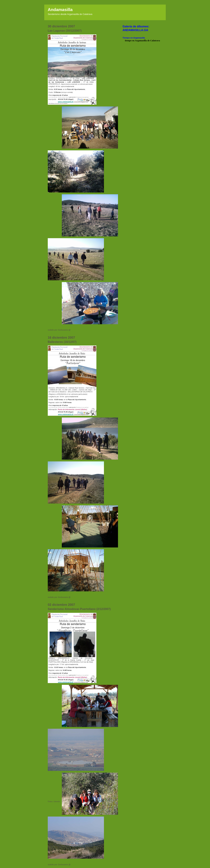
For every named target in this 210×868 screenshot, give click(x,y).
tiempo (128, 40)
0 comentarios (85, 330)
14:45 (74, 864)
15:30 (74, 597)
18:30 (74, 330)
